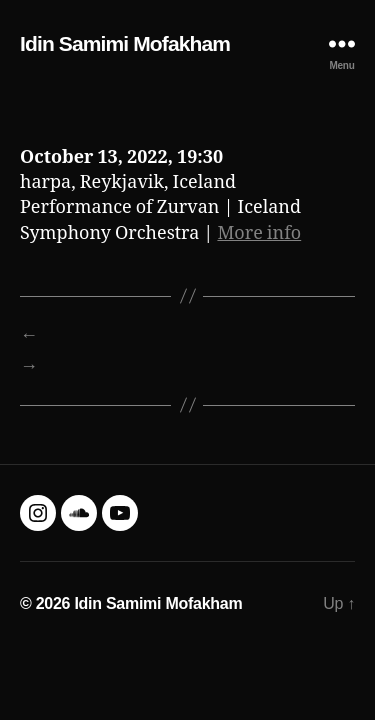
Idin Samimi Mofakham (125, 43)
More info (259, 233)
